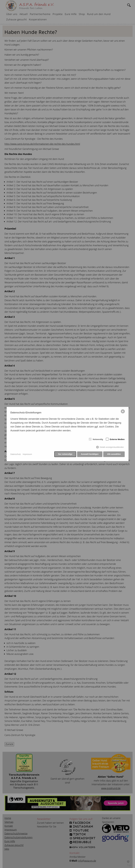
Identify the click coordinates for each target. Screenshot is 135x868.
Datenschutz (16, 454)
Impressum (27, 454)
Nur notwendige (65, 454)
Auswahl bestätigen (90, 454)
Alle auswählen (114, 454)
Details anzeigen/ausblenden (112, 447)
